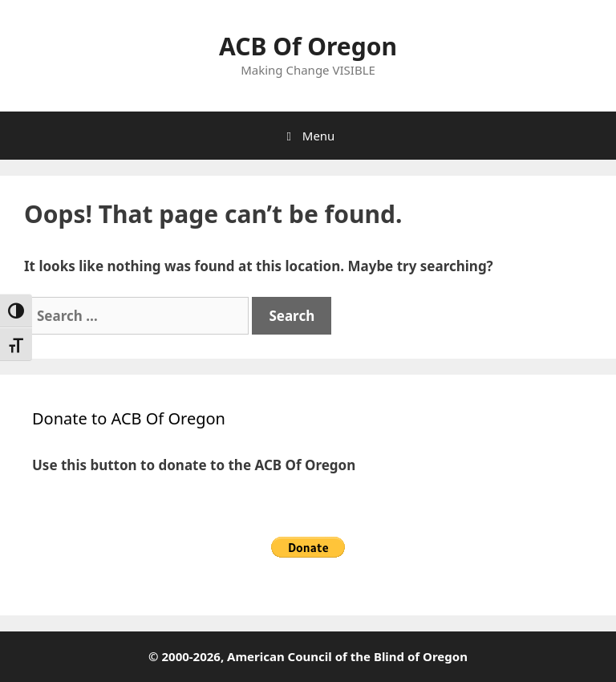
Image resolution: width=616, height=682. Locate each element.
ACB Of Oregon (308, 46)
